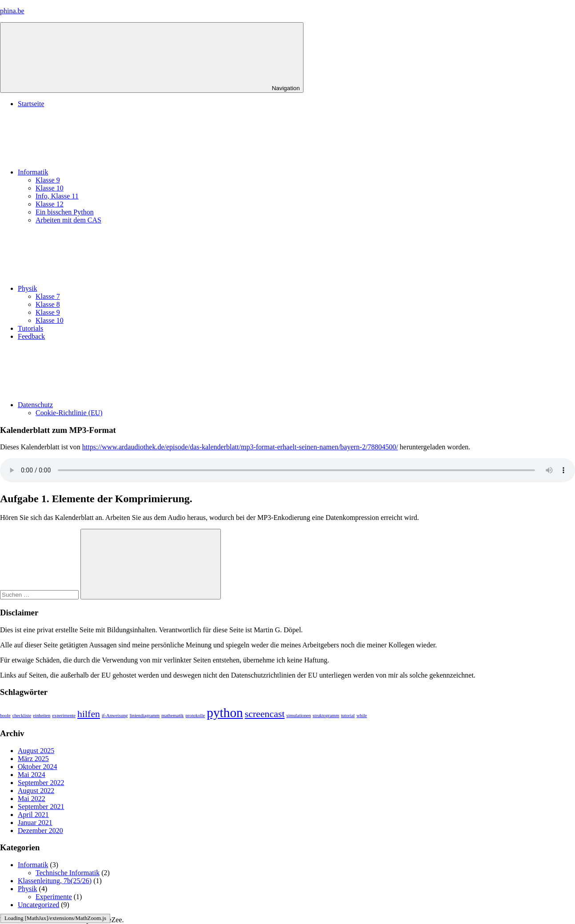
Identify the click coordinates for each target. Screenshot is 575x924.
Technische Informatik (68, 873)
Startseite (31, 104)
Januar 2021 (35, 823)
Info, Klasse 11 (57, 196)
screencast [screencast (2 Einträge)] (265, 714)
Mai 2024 (32, 775)
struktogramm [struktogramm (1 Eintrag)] (326, 716)
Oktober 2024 (37, 767)
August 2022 (36, 791)
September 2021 (41, 807)
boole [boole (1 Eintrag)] (5, 716)
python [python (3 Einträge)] (225, 713)
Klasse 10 (50, 188)
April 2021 (33, 815)
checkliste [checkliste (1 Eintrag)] (22, 716)
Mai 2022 (32, 799)
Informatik (100, 172)
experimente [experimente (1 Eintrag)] (64, 716)
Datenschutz (102, 405)
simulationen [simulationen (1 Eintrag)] (299, 716)
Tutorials (30, 328)
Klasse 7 (48, 296)
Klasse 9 (48, 180)
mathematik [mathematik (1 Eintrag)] (172, 716)
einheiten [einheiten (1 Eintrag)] (42, 716)
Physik (94, 288)
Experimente (54, 897)
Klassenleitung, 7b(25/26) (55, 881)
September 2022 (41, 783)
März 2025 (33, 759)
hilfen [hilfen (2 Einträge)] (89, 714)
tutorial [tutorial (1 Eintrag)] (348, 716)
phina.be (12, 11)
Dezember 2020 (40, 831)
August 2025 (36, 751)
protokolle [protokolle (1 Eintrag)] (195, 716)
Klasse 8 (48, 304)
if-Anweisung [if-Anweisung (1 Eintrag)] (115, 716)
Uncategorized (38, 905)
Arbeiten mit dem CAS (68, 220)
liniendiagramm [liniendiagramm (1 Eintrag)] (145, 716)
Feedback (31, 336)
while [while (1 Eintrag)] (362, 716)
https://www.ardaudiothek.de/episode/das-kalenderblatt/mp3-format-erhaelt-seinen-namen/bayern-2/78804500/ (240, 447)
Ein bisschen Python (65, 212)
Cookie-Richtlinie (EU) (69, 413)
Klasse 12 (50, 204)
